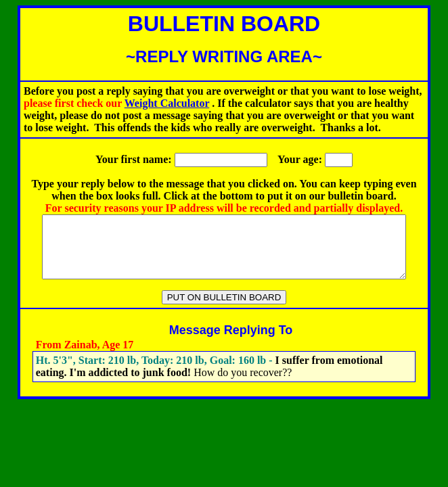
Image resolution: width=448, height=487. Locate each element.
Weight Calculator (167, 103)
